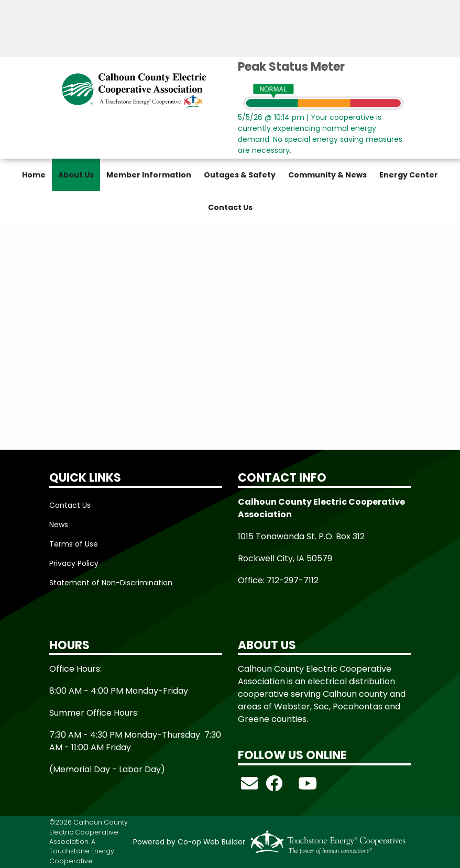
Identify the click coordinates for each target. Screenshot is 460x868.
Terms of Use (74, 544)
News (59, 525)
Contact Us (230, 207)
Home (34, 175)
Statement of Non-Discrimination (111, 583)
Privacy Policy (74, 563)
